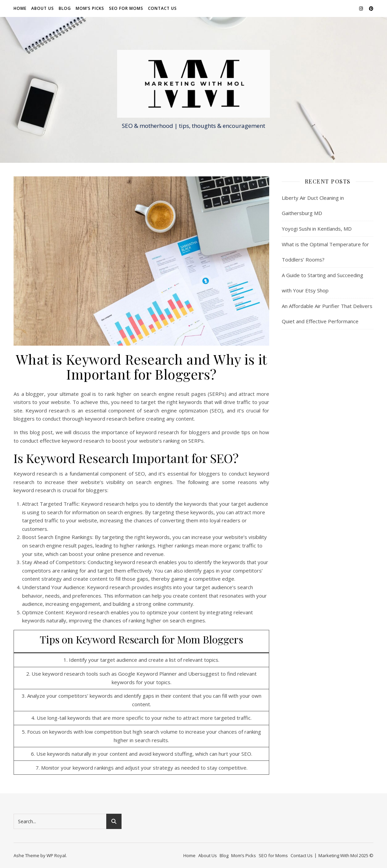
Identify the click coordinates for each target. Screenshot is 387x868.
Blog (65, 8)
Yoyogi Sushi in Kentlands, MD (317, 229)
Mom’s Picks (90, 8)
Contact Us (162, 8)
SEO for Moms (126, 8)
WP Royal (56, 855)
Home (20, 8)
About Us (43, 8)
